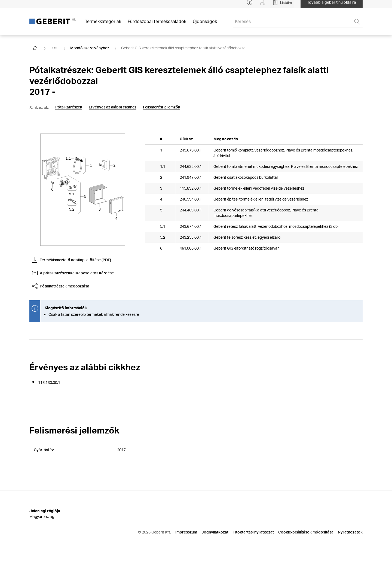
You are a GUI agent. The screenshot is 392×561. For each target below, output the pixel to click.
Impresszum (186, 532)
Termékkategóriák (103, 24)
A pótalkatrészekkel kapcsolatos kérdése (73, 273)
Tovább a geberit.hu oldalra (332, 5)
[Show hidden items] (54, 48)
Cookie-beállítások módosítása (306, 532)
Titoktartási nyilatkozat (253, 532)
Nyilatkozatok (350, 532)
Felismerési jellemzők (162, 107)
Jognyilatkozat (215, 532)
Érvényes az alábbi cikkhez (113, 107)
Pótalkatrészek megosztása (61, 286)
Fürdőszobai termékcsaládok (157, 24)
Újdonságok (205, 24)
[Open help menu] (250, 5)
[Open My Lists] (282, 5)
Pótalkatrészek (69, 107)
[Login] (263, 5)
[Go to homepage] (35, 48)
